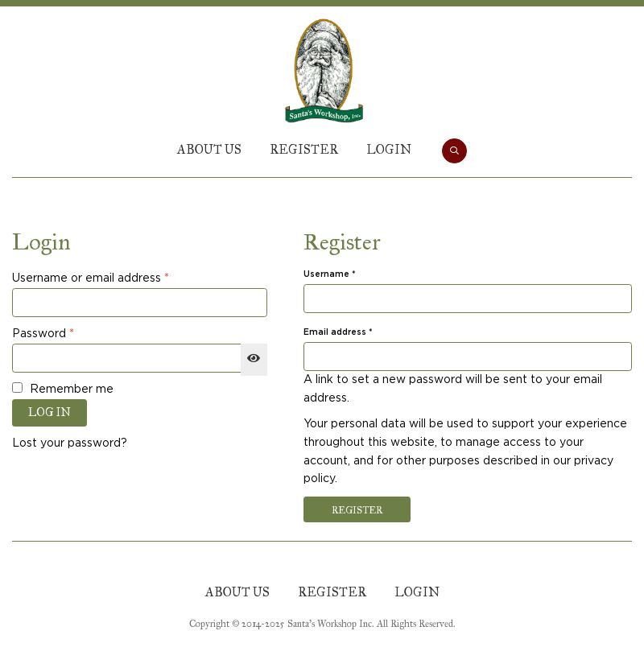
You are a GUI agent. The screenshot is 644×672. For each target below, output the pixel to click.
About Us (209, 149)
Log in (50, 412)
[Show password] (254, 360)
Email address (358, 332)
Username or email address (116, 277)
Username (349, 274)
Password (68, 332)
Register (304, 149)
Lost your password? (70, 443)
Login (389, 149)
